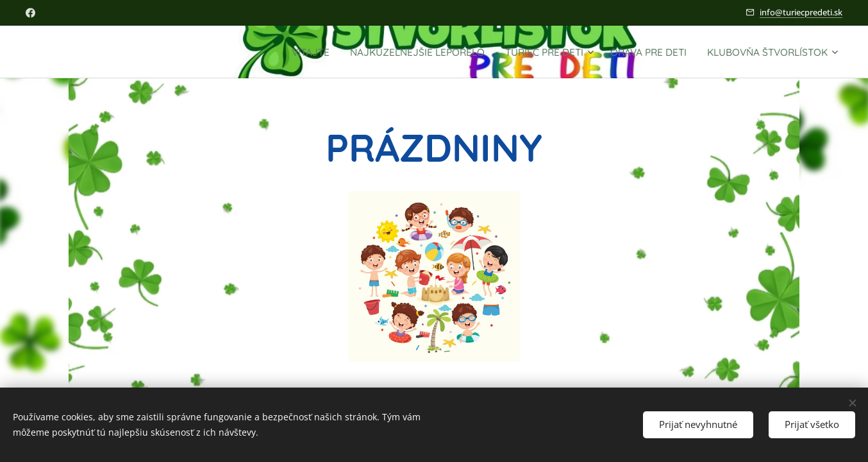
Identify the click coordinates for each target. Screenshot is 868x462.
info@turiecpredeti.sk (801, 12)
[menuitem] (256, 52)
